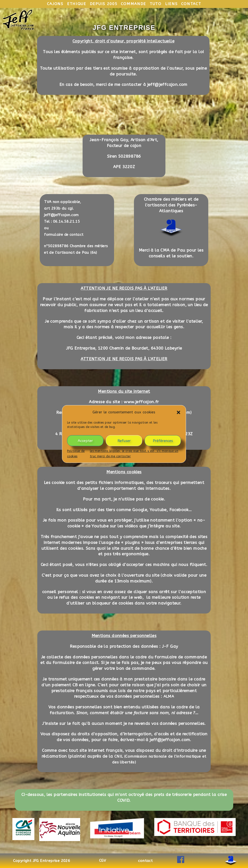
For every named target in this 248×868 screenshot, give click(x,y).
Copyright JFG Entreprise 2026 (42, 860)
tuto (156, 4)
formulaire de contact (64, 235)
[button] (178, 412)
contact (192, 4)
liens (172, 4)
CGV (103, 860)
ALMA (169, 696)
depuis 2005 (104, 4)
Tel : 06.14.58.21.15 (62, 221)
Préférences (163, 441)
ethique (76, 4)
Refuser (124, 441)
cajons (54, 4)
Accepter (85, 441)
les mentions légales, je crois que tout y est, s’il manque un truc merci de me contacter (134, 454)
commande (134, 4)
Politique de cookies (76, 454)
